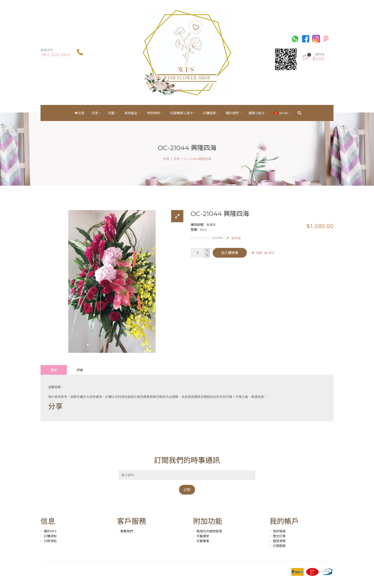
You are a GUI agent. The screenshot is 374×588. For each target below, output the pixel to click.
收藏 (259, 253)
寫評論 (234, 238)
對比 (272, 253)
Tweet (55, 414)
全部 (177, 159)
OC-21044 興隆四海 (197, 159)
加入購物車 (230, 253)
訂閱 (187, 495)
